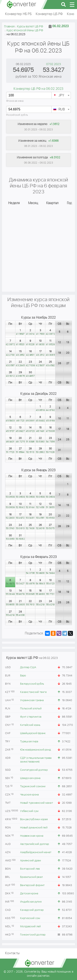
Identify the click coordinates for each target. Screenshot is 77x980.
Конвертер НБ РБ (18, 14)
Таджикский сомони (33, 786)
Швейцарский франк (33, 733)
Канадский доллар (32, 910)
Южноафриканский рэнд (36, 750)
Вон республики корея (34, 819)
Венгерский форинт (32, 885)
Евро (23, 676)
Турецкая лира (29, 742)
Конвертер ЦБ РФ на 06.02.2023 (38, 89)
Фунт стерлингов (31, 717)
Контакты (12, 953)
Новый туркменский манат (37, 803)
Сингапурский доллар (34, 770)
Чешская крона (29, 795)
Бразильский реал (31, 877)
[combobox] (61, 95)
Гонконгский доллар (33, 935)
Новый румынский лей (34, 828)
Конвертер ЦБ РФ (49, 14)
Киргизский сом (30, 918)
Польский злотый (31, 709)
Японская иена (15, 101)
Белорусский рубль (32, 684)
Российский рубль (17, 115)
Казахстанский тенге (33, 692)
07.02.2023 (53, 64)
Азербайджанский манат (36, 852)
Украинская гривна (32, 700)
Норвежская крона (32, 836)
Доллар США (28, 667)
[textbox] (61, 96)
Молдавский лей (30, 927)
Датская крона (29, 894)
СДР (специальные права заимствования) (36, 760)
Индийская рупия (31, 902)
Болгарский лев (30, 869)
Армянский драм (31, 861)
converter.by (22, 5)
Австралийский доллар (34, 844)
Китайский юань (30, 725)
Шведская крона (30, 778)
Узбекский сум (29, 811)
